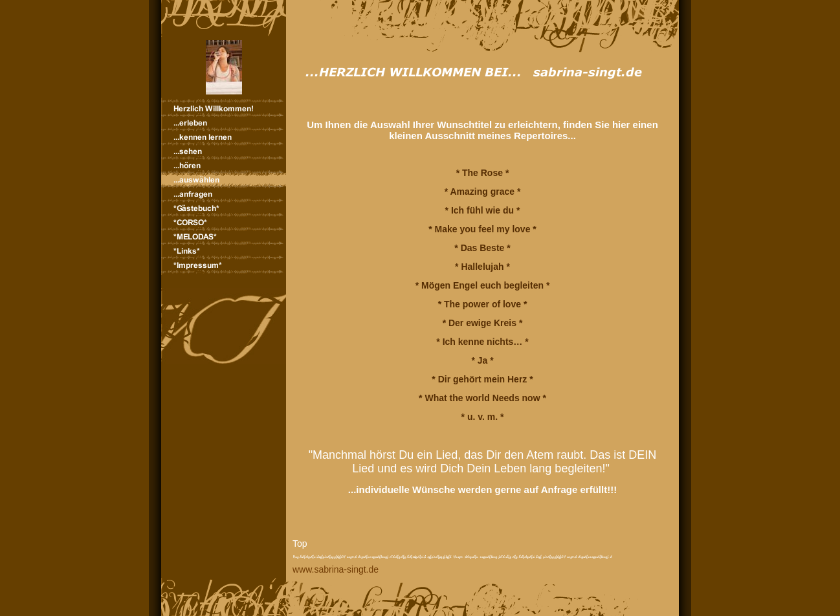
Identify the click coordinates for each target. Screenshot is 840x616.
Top (300, 544)
